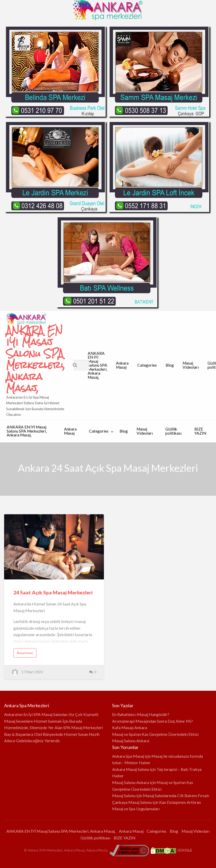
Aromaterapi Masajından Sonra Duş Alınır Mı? (152, 721)
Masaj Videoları (191, 365)
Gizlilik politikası (173, 431)
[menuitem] (97, 365)
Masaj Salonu (124, 795)
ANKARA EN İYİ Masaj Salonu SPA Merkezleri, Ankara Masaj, (36, 359)
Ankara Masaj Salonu (131, 769)
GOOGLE (185, 850)
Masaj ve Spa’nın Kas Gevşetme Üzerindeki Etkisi (155, 734)
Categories (147, 365)
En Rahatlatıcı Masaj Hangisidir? (141, 714)
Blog (170, 365)
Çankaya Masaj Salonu (132, 802)
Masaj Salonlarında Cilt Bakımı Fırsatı (176, 795)
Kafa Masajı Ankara (130, 727)
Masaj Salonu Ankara (131, 741)
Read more (25, 653)
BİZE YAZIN (200, 431)
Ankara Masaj (122, 365)
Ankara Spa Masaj (128, 756)
